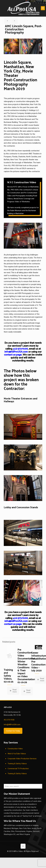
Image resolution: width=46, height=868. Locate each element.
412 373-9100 (9, 720)
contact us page (13, 354)
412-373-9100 (20, 349)
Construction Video (15, 749)
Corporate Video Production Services (22, 759)
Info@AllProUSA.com (12, 725)
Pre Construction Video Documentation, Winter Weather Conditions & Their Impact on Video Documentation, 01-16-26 (27, 666)
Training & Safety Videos (17, 764)
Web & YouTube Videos (17, 754)
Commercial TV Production (18, 769)
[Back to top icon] (23, 846)
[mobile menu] (43, 8)
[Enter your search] (23, 786)
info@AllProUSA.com (16, 351)
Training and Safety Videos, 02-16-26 (9, 676)
